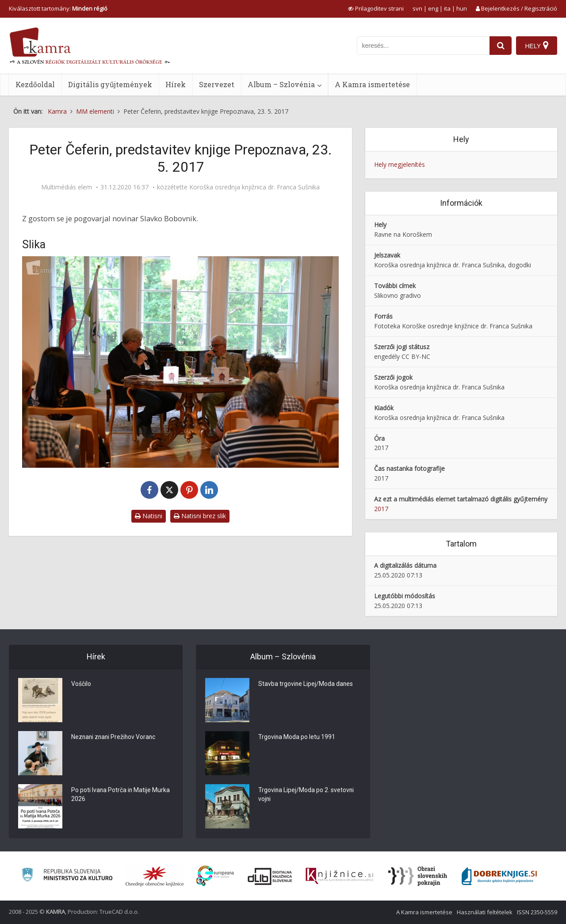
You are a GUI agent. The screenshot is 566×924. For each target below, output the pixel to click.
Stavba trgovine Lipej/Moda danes (306, 685)
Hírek (176, 84)
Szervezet (217, 84)
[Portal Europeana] (215, 876)
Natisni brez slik (200, 516)
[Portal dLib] (270, 876)
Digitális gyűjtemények (110, 84)
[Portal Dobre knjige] (499, 876)
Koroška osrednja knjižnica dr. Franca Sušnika (254, 187)
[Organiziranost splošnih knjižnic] (155, 876)
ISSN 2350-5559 (537, 912)
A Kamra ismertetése (372, 84)
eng (433, 8)
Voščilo (81, 685)
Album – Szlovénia (281, 84)
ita (447, 8)
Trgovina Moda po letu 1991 (297, 738)
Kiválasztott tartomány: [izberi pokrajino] (58, 8)
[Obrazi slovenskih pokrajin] (418, 876)
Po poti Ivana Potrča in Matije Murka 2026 (121, 795)
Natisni (149, 516)
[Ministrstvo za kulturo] (67, 876)
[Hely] (537, 46)
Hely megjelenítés (400, 164)
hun (462, 8)
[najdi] (501, 46)
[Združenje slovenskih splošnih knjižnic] (339, 876)
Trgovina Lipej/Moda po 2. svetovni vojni (306, 795)
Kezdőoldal (35, 84)
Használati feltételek (485, 912)
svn (417, 8)
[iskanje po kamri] (423, 46)
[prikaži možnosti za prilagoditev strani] (376, 8)
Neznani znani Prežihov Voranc (115, 738)
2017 (381, 509)
